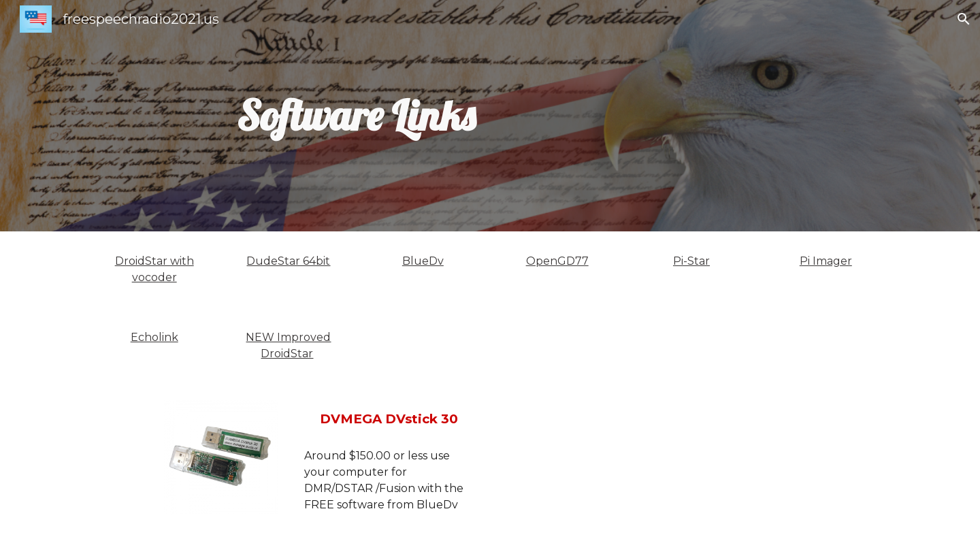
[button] (964, 19)
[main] (356, 116)
